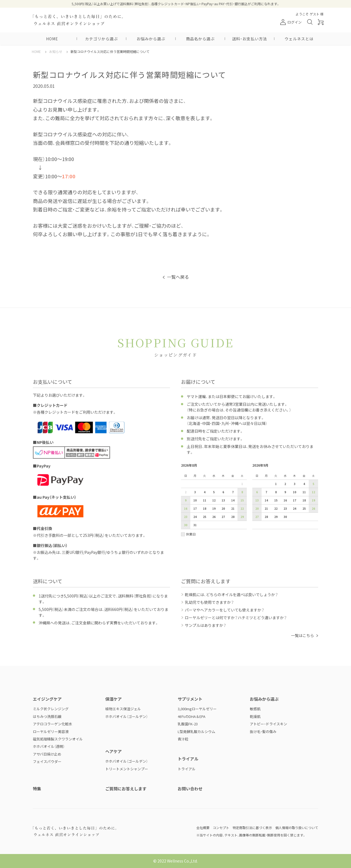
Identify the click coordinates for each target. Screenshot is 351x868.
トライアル (187, 769)
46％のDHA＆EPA (192, 716)
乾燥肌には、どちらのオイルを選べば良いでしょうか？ (231, 594)
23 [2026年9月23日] (285, 508)
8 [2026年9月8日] (276, 492)
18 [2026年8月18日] (205, 508)
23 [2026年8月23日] (186, 517)
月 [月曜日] (195, 476)
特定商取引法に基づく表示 (252, 828)
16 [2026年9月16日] (285, 500)
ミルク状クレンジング (51, 709)
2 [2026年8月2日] (186, 492)
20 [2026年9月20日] (257, 508)
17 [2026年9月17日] (295, 500)
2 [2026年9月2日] (285, 484)
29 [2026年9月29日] (276, 517)
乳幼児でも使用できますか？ (209, 602)
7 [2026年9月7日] (266, 492)
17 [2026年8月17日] (195, 508)
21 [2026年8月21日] (233, 508)
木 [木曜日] (223, 476)
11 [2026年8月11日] (205, 500)
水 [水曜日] (214, 476)
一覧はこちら (302, 635)
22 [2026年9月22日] (276, 508)
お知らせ (56, 51)
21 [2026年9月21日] (266, 508)
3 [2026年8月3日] (195, 492)
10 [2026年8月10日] (195, 500)
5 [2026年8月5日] (214, 492)
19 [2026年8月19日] (214, 508)
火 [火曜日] (205, 476)
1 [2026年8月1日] (242, 484)
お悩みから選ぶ (151, 39)
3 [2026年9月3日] (295, 484)
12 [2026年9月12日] (313, 492)
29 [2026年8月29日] (242, 517)
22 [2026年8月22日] (242, 508)
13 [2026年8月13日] (223, 500)
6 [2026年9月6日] (257, 492)
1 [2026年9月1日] (276, 484)
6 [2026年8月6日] (223, 492)
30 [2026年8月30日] (186, 525)
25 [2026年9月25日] (304, 508)
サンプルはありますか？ (206, 625)
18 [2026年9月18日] (304, 500)
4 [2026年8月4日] (205, 492)
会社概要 (203, 828)
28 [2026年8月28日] (233, 517)
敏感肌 (255, 709)
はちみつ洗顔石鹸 (47, 716)
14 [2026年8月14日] (233, 500)
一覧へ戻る (178, 277)
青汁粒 (183, 739)
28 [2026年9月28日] (266, 517)
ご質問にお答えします (126, 789)
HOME (52, 39)
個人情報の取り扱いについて (297, 828)
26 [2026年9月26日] (313, 508)
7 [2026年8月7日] (233, 492)
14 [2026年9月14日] (266, 500)
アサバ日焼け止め (47, 754)
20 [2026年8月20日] (223, 508)
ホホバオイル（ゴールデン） (127, 716)
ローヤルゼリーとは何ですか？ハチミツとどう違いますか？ (236, 618)
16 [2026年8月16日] (186, 508)
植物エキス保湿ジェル (123, 709)
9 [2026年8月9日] (186, 500)
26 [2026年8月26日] (214, 517)
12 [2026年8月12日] (214, 500)
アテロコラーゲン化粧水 (53, 724)
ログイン (291, 22)
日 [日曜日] (186, 476)
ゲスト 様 (317, 14)
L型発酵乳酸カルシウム (196, 732)
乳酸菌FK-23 (188, 724)
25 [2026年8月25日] (205, 517)
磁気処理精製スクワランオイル (58, 739)
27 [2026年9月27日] (257, 517)
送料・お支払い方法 (250, 39)
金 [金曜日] (233, 476)
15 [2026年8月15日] (242, 500)
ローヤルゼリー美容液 (51, 732)
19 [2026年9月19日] (313, 500)
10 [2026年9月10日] (295, 492)
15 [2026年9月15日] (276, 500)
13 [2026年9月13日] (257, 500)
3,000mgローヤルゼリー (197, 709)
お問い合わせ (190, 789)
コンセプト (221, 828)
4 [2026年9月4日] (304, 484)
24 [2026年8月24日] (195, 517)
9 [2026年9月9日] (285, 492)
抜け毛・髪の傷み (263, 732)
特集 (37, 789)
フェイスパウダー (47, 761)
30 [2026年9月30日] (285, 517)
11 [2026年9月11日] (304, 492)
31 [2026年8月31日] (195, 525)
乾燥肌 (255, 716)
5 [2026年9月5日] (313, 484)
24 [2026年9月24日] (295, 508)
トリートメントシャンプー (127, 769)
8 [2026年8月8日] (242, 492)
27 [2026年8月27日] (223, 517)
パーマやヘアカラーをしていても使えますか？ (225, 610)
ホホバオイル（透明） (49, 746)
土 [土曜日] (242, 476)
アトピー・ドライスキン (268, 724)
